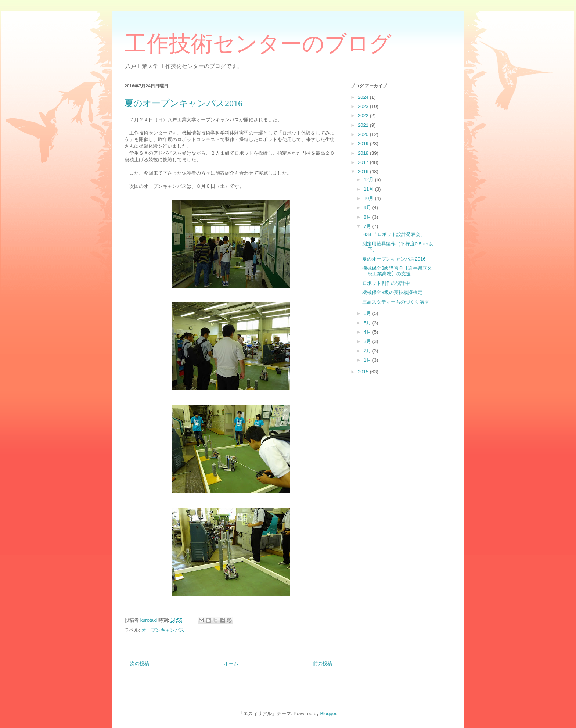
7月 (368, 226)
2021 (364, 125)
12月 (369, 180)
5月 (368, 323)
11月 (369, 189)
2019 (364, 144)
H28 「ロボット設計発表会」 (393, 234)
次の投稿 (140, 664)
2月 (368, 351)
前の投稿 (323, 664)
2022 (364, 116)
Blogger (328, 713)
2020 (364, 134)
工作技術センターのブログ (258, 44)
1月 (368, 360)
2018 (364, 153)
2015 (364, 372)
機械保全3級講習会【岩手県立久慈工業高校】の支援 (397, 271)
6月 (368, 313)
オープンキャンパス (163, 630)
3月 (368, 341)
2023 (364, 106)
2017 (364, 162)
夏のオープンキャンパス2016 (394, 259)
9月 (368, 207)
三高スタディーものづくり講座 (396, 302)
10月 (369, 198)
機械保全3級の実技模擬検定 (392, 292)
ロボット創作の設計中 (386, 283)
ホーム (231, 664)
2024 (364, 97)
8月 (368, 217)
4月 (368, 332)
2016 (364, 171)
